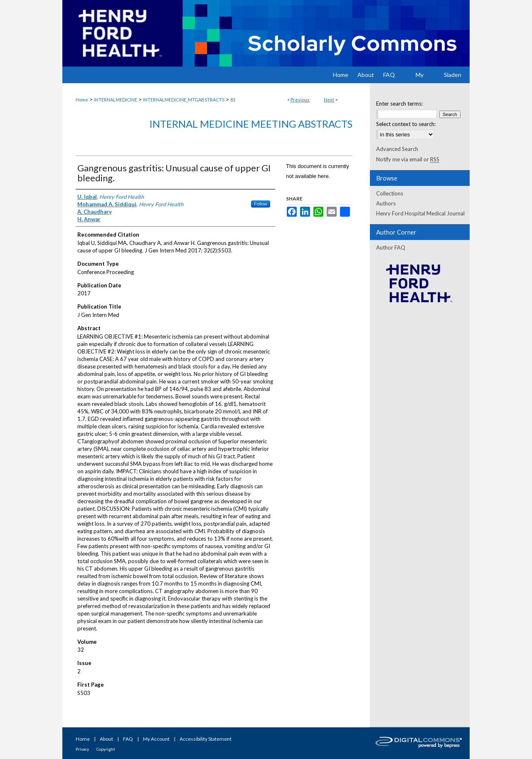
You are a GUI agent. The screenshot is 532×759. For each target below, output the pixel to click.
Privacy (82, 749)
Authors (386, 203)
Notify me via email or (408, 159)
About (106, 739)
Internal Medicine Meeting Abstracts (251, 124)
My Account (156, 739)
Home (82, 100)
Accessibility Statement (206, 739)
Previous (300, 100)
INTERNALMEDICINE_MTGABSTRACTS (184, 100)
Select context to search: (406, 124)
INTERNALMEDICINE (116, 100)
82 (233, 100)
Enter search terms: (399, 104)
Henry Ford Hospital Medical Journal (420, 213)
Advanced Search (397, 149)
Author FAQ (391, 247)
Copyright (106, 749)
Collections (390, 193)
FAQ (128, 739)
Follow (261, 204)
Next (329, 100)
